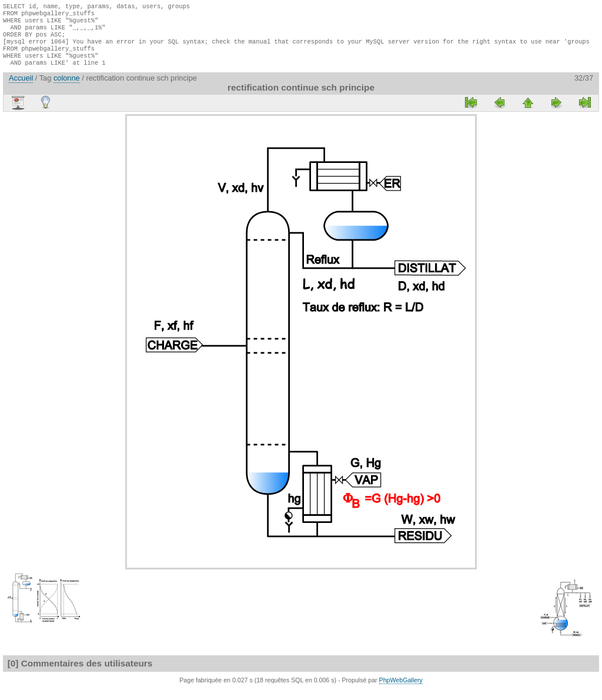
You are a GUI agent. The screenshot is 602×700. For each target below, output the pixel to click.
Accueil (21, 89)
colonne (67, 89)
